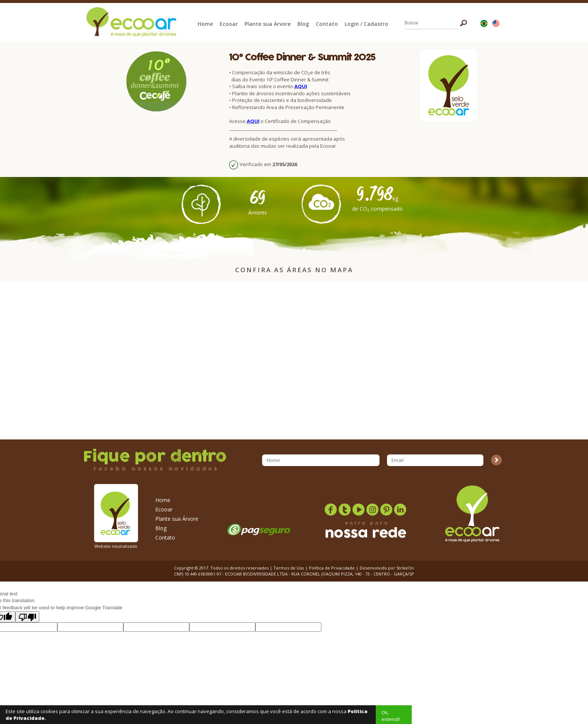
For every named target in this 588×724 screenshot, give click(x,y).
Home (205, 24)
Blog (303, 24)
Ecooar (229, 24)
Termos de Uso (289, 568)
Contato (327, 24)
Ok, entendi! (391, 716)
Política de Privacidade (332, 568)
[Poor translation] (27, 617)
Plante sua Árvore (268, 24)
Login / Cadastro (366, 24)
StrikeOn (405, 568)
